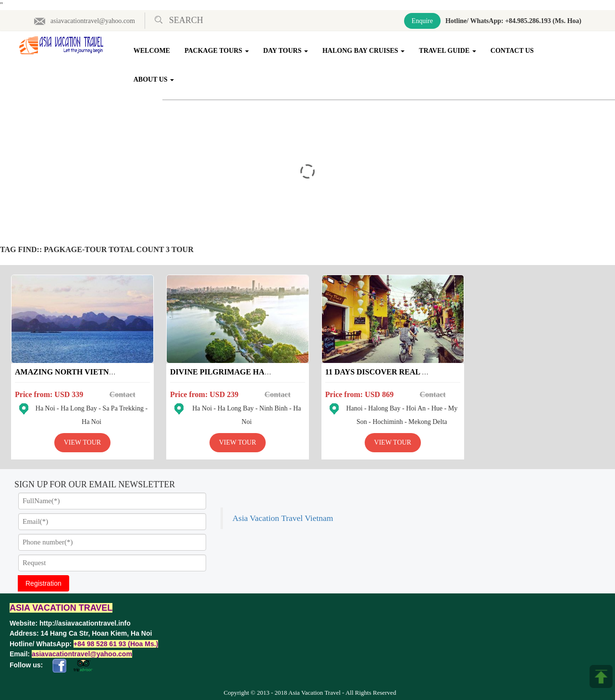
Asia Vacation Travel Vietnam (482, 487)
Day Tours (286, 51)
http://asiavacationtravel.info (85, 621)
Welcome (152, 51)
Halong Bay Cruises (364, 51)
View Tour (80, 440)
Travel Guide (448, 51)
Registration (43, 581)
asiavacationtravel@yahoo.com (84, 21)
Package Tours (217, 51)
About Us (154, 79)
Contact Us (513, 51)
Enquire (422, 21)
